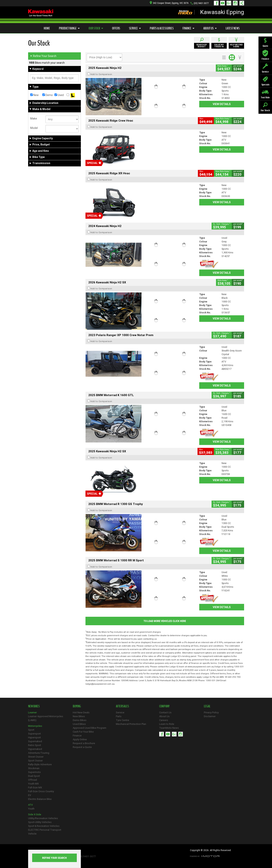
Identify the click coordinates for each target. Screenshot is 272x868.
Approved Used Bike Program (90, 728)
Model (34, 128)
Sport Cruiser (35, 761)
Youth (31, 809)
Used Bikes (79, 724)
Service (135, 28)
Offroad (33, 780)
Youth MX (33, 784)
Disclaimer (210, 716)
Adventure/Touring (39, 753)
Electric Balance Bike (40, 799)
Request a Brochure (84, 743)
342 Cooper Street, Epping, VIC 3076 (169, 3)
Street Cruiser (36, 757)
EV (30, 795)
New (34, 95)
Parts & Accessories (162, 28)
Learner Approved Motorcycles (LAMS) (46, 718)
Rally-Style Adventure (40, 764)
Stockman (34, 768)
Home (47, 28)
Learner (32, 712)
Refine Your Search (43, 56)
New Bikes (79, 716)
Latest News (233, 28)
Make (34, 119)
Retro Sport (35, 745)
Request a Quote (82, 747)
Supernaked (35, 741)
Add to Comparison (101, 74)
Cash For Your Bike (83, 732)
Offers (116, 28)
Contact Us (165, 712)
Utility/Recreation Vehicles (43, 818)
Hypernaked (35, 749)
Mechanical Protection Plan (131, 724)
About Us (210, 28)
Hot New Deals (81, 712)
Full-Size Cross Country (41, 791)
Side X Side (35, 814)
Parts (119, 716)
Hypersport (34, 737)
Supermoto (34, 772)
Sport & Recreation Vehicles (44, 826)
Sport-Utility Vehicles (40, 822)
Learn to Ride (167, 724)
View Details (222, 104)
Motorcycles (35, 726)
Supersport (34, 734)
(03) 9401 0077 (201, 3)
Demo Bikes (80, 720)
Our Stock (96, 28)
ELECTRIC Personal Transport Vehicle (45, 832)
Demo (48, 95)
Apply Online (80, 739)
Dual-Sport (34, 776)
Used (59, 95)
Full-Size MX (35, 787)
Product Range (69, 28)
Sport (31, 730)
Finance (188, 28)
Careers (164, 720)
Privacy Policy (211, 712)
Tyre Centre (123, 720)
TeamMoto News (169, 728)
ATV (30, 805)
